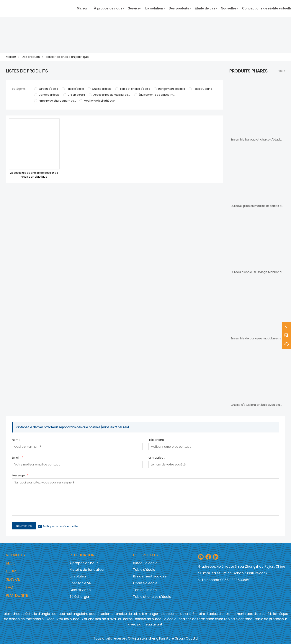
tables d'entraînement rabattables (236, 614)
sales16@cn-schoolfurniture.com (239, 573)
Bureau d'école (145, 563)
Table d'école (144, 570)
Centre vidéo (80, 590)
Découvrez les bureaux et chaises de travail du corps (89, 619)
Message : (20, 476)
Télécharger (79, 597)
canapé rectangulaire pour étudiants (83, 614)
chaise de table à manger (137, 614)
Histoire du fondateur (87, 570)
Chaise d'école (145, 583)
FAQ (10, 587)
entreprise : (157, 458)
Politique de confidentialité (60, 526)
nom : (16, 440)
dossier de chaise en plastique (67, 57)
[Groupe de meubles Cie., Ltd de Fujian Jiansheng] (40, 8)
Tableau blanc (145, 590)
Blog (11, 563)
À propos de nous (84, 563)
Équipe (12, 571)
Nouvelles (15, 555)
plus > (281, 71)
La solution (78, 576)
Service (13, 579)
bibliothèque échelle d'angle (27, 614)
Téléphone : (157, 440)
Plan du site (17, 595)
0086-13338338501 (236, 580)
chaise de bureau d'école (156, 619)
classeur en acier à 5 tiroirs (183, 614)
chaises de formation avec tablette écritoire (215, 619)
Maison (11, 57)
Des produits (31, 57)
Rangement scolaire (150, 576)
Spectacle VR (80, 583)
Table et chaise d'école (152, 597)
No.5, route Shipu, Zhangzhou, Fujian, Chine (251, 566)
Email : (17, 458)
